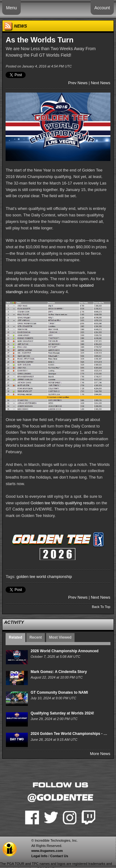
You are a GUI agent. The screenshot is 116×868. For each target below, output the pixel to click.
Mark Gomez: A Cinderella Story (59, 672)
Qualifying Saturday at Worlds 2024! (62, 713)
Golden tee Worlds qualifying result (62, 503)
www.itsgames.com (47, 851)
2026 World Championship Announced (64, 651)
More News (100, 754)
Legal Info (39, 856)
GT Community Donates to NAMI (59, 692)
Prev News (78, 83)
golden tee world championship (44, 577)
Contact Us (59, 856)
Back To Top (101, 607)
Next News (101, 83)
